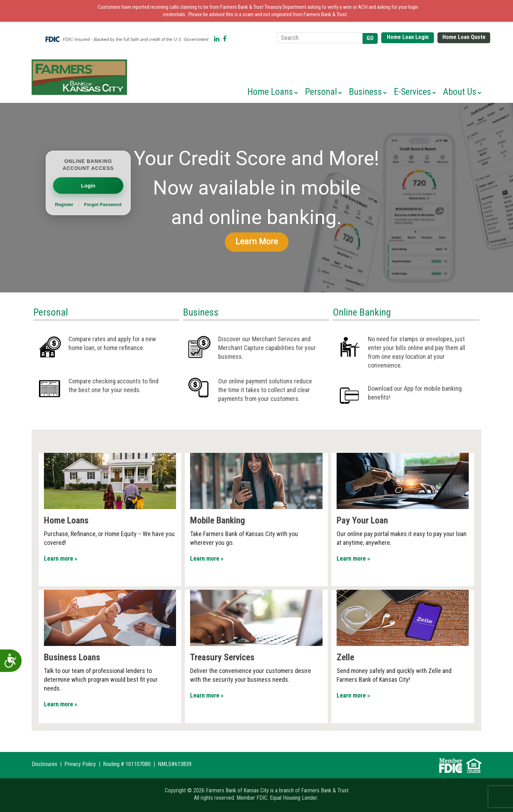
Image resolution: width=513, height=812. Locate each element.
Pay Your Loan (362, 520)
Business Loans (72, 657)
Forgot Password (103, 204)
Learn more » (61, 558)
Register (65, 204)
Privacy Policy (80, 764)
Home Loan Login (408, 37)
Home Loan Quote (464, 37)
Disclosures (44, 764)
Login (88, 186)
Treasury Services (222, 657)
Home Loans (66, 520)
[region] (256, 198)
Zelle (345, 657)
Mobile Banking (217, 520)
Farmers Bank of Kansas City (81, 77)
